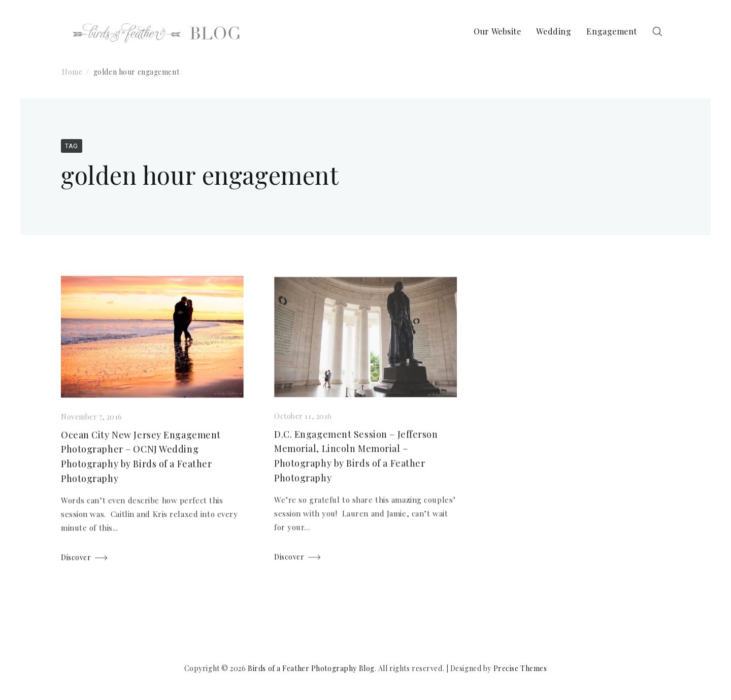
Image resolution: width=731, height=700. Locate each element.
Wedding (554, 31)
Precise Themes (520, 668)
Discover (76, 558)
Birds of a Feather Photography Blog (311, 668)
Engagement (612, 31)
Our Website (497, 31)
